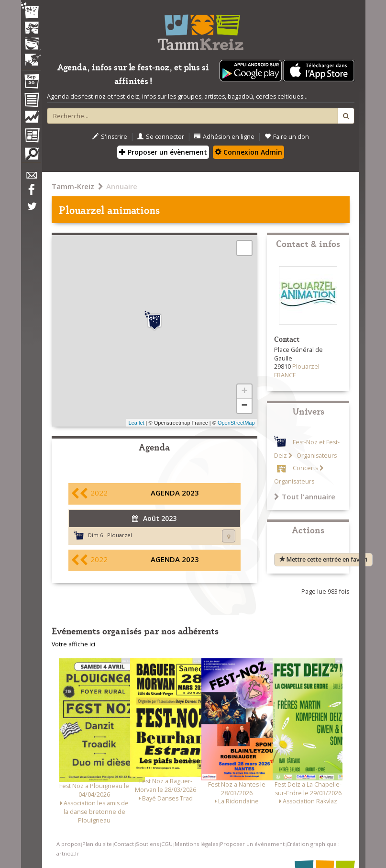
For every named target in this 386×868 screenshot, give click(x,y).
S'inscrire (110, 137)
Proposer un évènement (163, 152)
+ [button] (244, 392)
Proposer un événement (252, 844)
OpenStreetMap (236, 423)
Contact (124, 844)
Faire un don (287, 137)
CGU (167, 844)
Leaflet (137, 423)
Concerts (305, 468)
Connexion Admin (248, 152)
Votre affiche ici (73, 644)
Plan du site (97, 844)
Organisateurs (316, 456)
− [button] (244, 406)
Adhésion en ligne (224, 137)
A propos (68, 844)
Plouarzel (120, 535)
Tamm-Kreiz (73, 186)
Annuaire (122, 186)
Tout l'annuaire (305, 496)
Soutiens (147, 844)
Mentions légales (196, 844)
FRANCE (285, 375)
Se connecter (161, 137)
